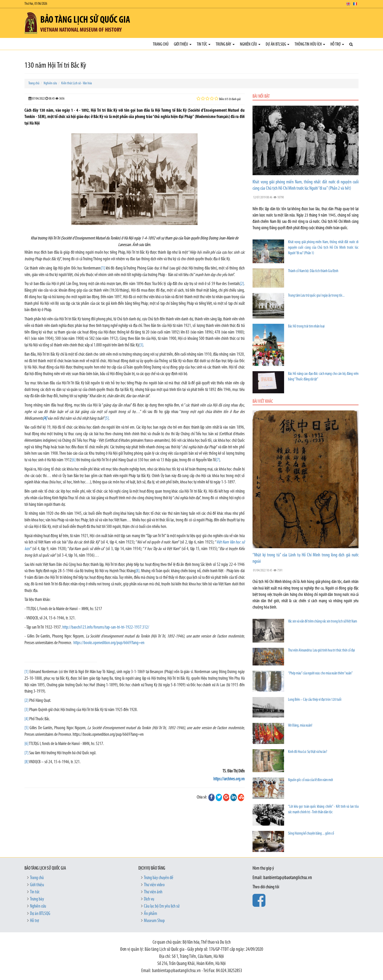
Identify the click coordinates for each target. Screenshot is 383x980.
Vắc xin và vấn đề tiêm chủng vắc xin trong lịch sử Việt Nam (322, 622)
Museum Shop (154, 921)
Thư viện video (154, 885)
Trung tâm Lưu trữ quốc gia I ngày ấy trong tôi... (316, 296)
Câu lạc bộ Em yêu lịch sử (162, 906)
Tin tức (204, 44)
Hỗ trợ (337, 44)
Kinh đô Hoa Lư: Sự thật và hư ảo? (308, 752)
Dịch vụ (149, 899)
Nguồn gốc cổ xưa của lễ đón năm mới (311, 780)
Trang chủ (161, 44)
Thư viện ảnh (153, 892)
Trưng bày (225, 44)
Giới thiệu (183, 44)
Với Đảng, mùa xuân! (300, 726)
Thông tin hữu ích (310, 44)
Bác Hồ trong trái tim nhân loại (306, 327)
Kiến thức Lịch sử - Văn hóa (77, 83)
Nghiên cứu (250, 44)
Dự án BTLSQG (278, 44)
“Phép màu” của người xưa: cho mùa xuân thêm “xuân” (320, 673)
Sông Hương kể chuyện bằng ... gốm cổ (311, 834)
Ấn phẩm (150, 914)
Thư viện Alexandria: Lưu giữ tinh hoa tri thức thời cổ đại (321, 651)
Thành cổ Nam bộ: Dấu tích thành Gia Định (313, 271)
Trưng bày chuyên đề (159, 878)
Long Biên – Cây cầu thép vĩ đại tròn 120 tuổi (315, 700)
